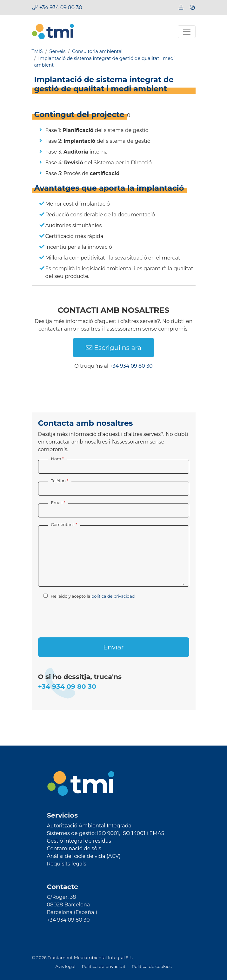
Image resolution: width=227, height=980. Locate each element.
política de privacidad (113, 596)
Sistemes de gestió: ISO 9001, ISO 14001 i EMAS (106, 833)
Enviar (113, 647)
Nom (56, 459)
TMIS (37, 51)
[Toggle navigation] (187, 32)
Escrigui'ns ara (114, 348)
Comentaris (63, 525)
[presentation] (86, 617)
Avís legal (66, 966)
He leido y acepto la (89, 596)
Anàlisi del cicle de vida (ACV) (84, 856)
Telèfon (58, 481)
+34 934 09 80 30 (61, 7)
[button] (192, 7)
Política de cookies (152, 966)
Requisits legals (67, 864)
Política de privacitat (104, 966)
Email (57, 503)
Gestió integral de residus (79, 841)
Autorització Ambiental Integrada (89, 826)
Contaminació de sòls (74, 848)
